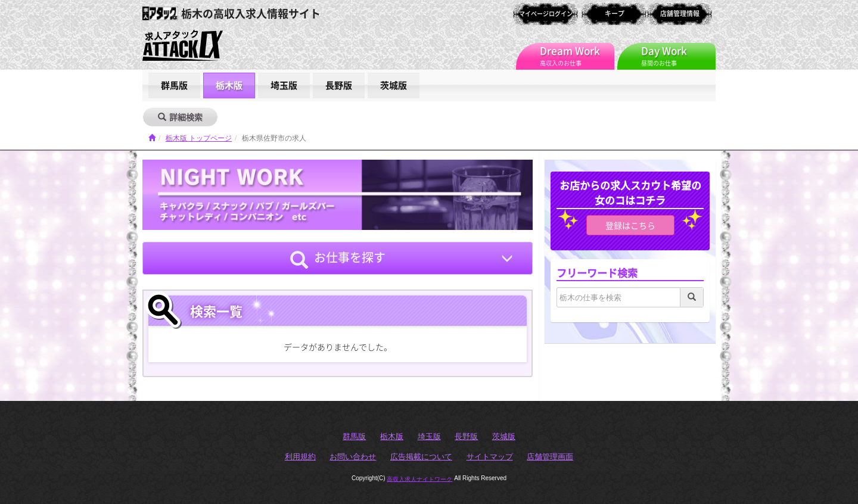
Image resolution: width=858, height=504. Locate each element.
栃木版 (229, 85)
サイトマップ (490, 457)
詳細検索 (180, 117)
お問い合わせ (353, 457)
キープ (615, 13)
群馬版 (174, 85)
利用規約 (300, 457)
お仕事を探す (338, 259)
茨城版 (394, 85)
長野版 (339, 85)
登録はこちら (630, 225)
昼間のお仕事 (678, 55)
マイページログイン (546, 13)
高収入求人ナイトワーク (419, 479)
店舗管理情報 (680, 13)
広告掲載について (421, 457)
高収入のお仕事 (577, 55)
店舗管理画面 (550, 457)
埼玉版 (284, 85)
